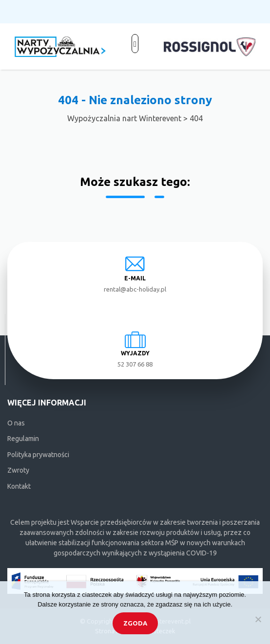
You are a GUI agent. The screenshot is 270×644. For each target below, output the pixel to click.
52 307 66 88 (135, 364)
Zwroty (18, 470)
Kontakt (19, 486)
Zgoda (135, 623)
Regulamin (23, 439)
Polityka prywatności (38, 455)
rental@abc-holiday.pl (135, 289)
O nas (16, 423)
